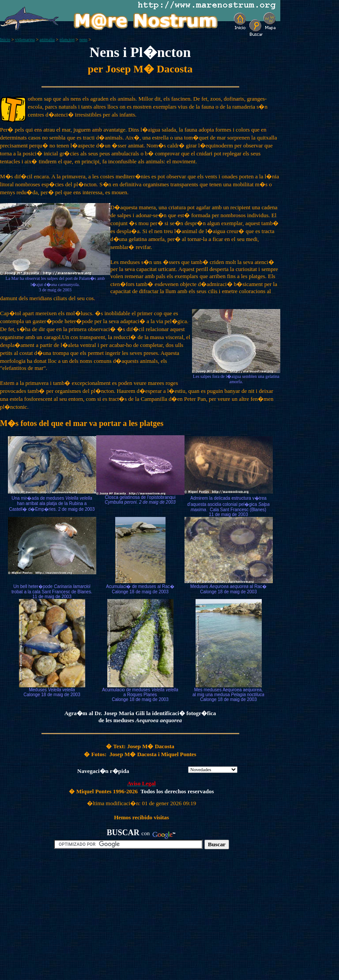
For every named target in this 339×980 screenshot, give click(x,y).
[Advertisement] (102, 918)
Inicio (5, 40)
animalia (47, 40)
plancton (67, 40)
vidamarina (25, 40)
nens (83, 40)
